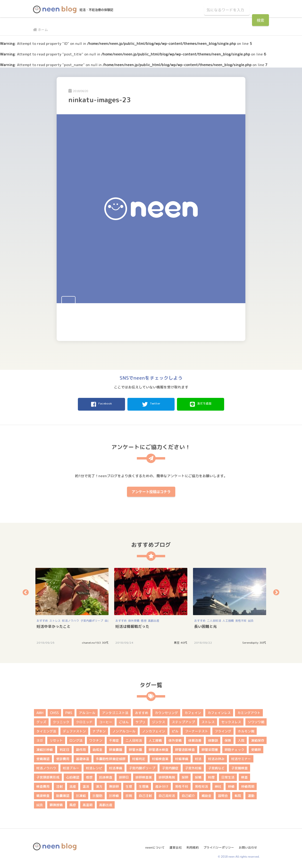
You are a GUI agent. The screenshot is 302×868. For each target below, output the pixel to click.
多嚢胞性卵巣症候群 (111, 757)
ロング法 (76, 739)
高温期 (88, 803)
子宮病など (216, 767)
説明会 (223, 794)
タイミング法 (46, 730)
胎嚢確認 (63, 794)
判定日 (64, 748)
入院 (241, 739)
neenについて (150, 844)
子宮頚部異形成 (48, 776)
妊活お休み (216, 757)
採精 (198, 776)
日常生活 (228, 776)
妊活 (198, 757)
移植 (231, 785)
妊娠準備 (182, 757)
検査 (244, 776)
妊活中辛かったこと (54, 625)
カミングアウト (249, 711)
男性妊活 (201, 785)
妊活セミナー (241, 757)
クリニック (61, 721)
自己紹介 (188, 794)
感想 (144, 619)
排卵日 (124, 776)
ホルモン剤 (246, 730)
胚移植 (114, 794)
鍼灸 (251, 619)
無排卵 (114, 785)
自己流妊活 (167, 794)
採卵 (185, 776)
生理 (129, 785)
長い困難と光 (206, 625)
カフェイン (193, 711)
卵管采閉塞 (210, 748)
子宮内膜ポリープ (92, 619)
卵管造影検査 (185, 748)
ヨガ (40, 739)
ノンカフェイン (154, 730)
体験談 (213, 739)
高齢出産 (154, 619)
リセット (56, 739)
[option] (72, 605)
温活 (86, 785)
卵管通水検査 (159, 748)
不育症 (114, 739)
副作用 (81, 748)
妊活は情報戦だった (132, 625)
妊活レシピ (94, 767)
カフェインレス (219, 711)
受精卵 (256, 748)
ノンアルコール (124, 730)
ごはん (124, 721)
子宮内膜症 (170, 767)
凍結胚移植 (45, 748)
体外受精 (134, 619)
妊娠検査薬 (160, 757)
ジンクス (159, 721)
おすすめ (42, 619)
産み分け (162, 785)
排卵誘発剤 (167, 776)
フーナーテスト (197, 730)
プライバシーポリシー (218, 844)
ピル (175, 730)
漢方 (99, 785)
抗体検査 (106, 776)
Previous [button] (26, 591)
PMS (69, 711)
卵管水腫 (135, 748)
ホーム (41, 30)
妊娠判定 (139, 757)
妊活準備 (116, 767)
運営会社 (172, 844)
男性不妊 (241, 619)
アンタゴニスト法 (115, 711)
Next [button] (276, 591)
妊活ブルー (71, 767)
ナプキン (99, 730)
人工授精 (228, 619)
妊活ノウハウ (71, 619)
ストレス (55, 619)
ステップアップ (183, 721)
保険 (228, 739)
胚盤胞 (97, 794)
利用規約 (190, 844)
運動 (251, 794)
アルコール (87, 711)
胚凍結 (81, 794)
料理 (211, 776)
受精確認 (43, 757)
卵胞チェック (235, 748)
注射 (59, 785)
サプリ (140, 721)
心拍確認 (73, 776)
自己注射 (145, 794)
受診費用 (63, 757)
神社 (218, 785)
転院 (238, 794)
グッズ (41, 721)
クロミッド (84, 721)
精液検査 (43, 794)
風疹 (73, 803)
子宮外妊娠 (193, 767)
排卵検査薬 (144, 776)
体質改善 (195, 739)
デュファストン (74, 730)
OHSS (54, 711)
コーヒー (106, 721)
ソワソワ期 (256, 721)
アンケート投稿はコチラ (151, 490)
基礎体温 (83, 757)
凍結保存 (258, 739)
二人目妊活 (214, 619)
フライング (223, 730)
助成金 (97, 748)
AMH (40, 711)
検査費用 (43, 785)
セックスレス (231, 721)
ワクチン (96, 739)
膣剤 (129, 794)
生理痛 (144, 785)
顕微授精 (56, 803)
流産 (73, 785)
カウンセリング (166, 711)
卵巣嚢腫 (116, 748)
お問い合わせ (250, 844)
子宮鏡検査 (239, 767)
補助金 (206, 794)
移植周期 (248, 785)
